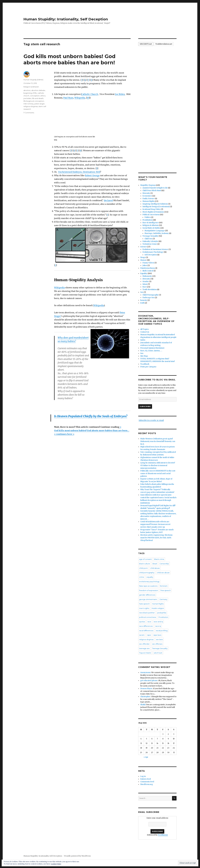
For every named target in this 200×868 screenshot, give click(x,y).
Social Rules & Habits (151, 228)
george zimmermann (148, 599)
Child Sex (148, 239)
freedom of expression (149, 590)
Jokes (145, 265)
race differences (146, 626)
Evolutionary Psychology (153, 252)
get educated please (149, 681)
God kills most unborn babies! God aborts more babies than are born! (69, 59)
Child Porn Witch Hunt (152, 191)
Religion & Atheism (31, 87)
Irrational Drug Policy (152, 209)
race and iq (158, 622)
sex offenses (157, 644)
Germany (163, 599)
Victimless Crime (150, 244)
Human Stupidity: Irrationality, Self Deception (66, 19)
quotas (142, 622)
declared (108, 200)
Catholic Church (90, 94)
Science (144, 247)
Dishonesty (147, 276)
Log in (143, 776)
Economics (147, 196)
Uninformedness (148, 268)
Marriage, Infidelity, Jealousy (157, 233)
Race (145, 287)
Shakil (143, 705)
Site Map (144, 356)
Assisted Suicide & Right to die (155, 188)
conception (35, 96)
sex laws (159, 639)
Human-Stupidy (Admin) (33, 80)
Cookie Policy (56, 864)
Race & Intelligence (151, 223)
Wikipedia (80, 98)
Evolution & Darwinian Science (155, 249)
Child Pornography (150, 295)
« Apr (146, 757)
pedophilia (162, 613)
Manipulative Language (155, 231)
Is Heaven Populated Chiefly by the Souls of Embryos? (91, 416)
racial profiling (162, 631)
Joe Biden (120, 94)
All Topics (144, 329)
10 (88, 98)
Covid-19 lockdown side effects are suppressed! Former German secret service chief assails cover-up (155, 524)
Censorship (164, 564)
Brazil (155, 564)
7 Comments (29, 113)
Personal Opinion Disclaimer (152, 348)
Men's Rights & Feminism (153, 212)
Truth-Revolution (150, 290)
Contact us (145, 332)
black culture (145, 564)
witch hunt (158, 653)
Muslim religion (158, 608)
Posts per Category (148, 367)
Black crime (159, 559)
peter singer (40, 104)
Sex (142, 292)
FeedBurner (163, 835)
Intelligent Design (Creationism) (156, 207)
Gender (146, 281)
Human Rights (149, 201)
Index (143, 340)
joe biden (27, 98)
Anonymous (145, 672)
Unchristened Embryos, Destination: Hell (79, 172)
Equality (144, 273)
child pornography (147, 573)
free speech (166, 590)
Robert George (92, 175)
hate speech (144, 604)
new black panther (147, 613)
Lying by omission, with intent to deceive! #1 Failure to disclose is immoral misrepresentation (158, 465)
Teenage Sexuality (150, 236)
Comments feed (147, 782)
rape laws (157, 635)
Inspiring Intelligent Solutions (155, 204)
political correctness (148, 617)
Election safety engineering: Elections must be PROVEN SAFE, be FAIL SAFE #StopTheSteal (156, 538)
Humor (143, 260)
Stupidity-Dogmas (148, 185)
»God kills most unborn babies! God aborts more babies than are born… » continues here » (92, 430)
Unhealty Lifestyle (150, 241)
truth (142, 303)
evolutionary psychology (149, 581)
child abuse (155, 568)
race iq (158, 626)
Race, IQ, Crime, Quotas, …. (151, 351)
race (149, 622)
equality (150, 577)
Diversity (146, 193)
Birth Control (148, 271)
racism (142, 635)
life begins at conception (34, 101)
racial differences (146, 631)
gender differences (147, 595)
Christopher (145, 697)
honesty (144, 300)
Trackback (145, 364)
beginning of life (30, 93)
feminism (164, 586)
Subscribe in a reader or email (151, 420)
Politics (148, 217)
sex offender (144, 644)
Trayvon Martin (145, 653)
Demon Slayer (146, 689)
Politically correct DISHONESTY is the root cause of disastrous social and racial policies (158, 473)
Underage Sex (148, 298)
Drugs (143, 257)
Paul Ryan (68, 98)
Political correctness (151, 215)
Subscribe (145, 406)
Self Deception (151, 255)
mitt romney (29, 104)
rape (149, 635)
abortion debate (38, 90)
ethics (43, 96)
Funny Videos (148, 263)
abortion (27, 90)
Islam (145, 284)
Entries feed (146, 779)
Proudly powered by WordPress (77, 856)
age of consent (145, 559)
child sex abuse (163, 573)
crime (142, 577)
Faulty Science (149, 199)
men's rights (144, 608)
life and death (38, 98)
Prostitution (147, 220)
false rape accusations (148, 586)
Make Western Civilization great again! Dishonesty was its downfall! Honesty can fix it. (158, 441)
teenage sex (144, 648)
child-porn (143, 568)
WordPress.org (147, 784)
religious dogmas (31, 106)
